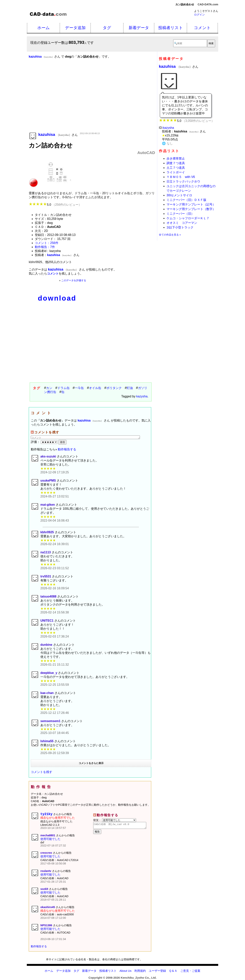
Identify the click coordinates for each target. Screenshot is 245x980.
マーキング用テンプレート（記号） (191, 204)
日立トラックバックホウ (183, 181)
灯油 (130, 388)
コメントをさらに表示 (91, 763)
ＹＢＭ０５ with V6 (181, 177)
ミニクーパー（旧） (180, 214)
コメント (202, 28)
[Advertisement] (92, 101)
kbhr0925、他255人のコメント (50, 262)
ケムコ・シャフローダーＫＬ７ (188, 218)
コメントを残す (42, 772)
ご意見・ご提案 (190, 971)
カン (49, 388)
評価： (45, 442)
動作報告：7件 (45, 247)
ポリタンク (114, 388)
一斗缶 (79, 388)
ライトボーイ (176, 172)
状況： (115, 820)
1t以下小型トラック (180, 227)
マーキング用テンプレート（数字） (191, 209)
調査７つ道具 (176, 163)
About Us (125, 971)
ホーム (44, 28)
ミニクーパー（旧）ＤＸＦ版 (186, 200)
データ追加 (75, 28)
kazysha (142, 396)
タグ (107, 28)
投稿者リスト (171, 28)
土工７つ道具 (176, 168)
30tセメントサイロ (179, 195)
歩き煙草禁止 (176, 159)
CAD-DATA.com (208, 4)
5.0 (55, 205)
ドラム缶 (64, 388)
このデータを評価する (74, 280)
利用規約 (140, 971)
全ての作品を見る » (170, 235)
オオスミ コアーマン (182, 223)
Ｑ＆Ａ (173, 971)
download (57, 298)
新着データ (139, 28)
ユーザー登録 (157, 971)
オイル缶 (95, 388)
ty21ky (46, 814)
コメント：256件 (47, 243)
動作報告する (67, 449)
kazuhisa (176, 66)
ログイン (199, 15)
